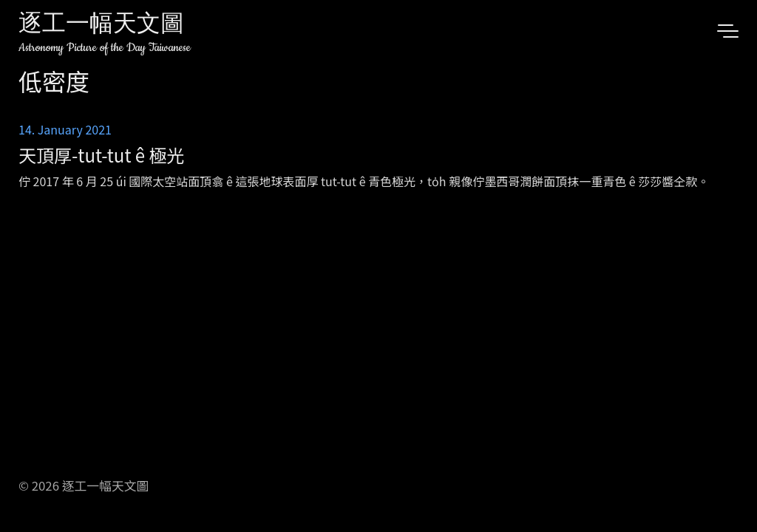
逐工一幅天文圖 (101, 25)
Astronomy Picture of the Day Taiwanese (105, 48)
